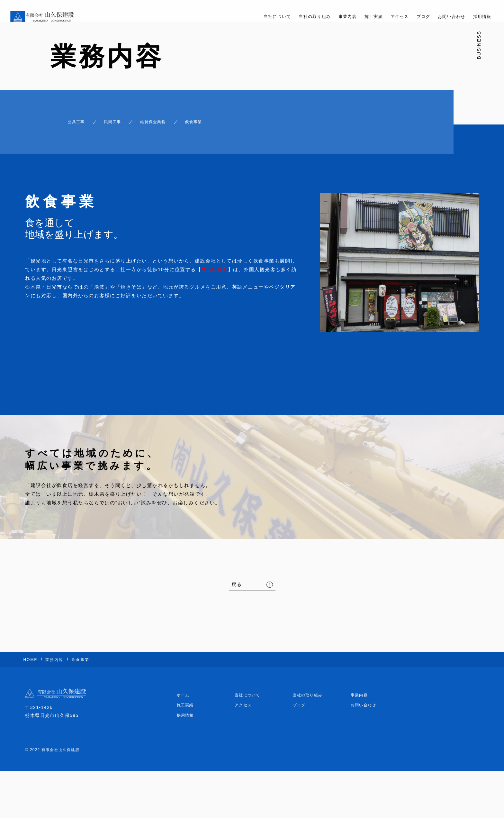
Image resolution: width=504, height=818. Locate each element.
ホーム (184, 685)
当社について (252, 17)
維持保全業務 (159, 119)
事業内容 (331, 17)
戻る (237, 579)
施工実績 (360, 17)
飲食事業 (210, 119)
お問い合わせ (447, 17)
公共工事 (63, 119)
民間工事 (109, 119)
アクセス (389, 17)
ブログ (415, 17)
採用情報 (481, 17)
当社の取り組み (294, 17)
